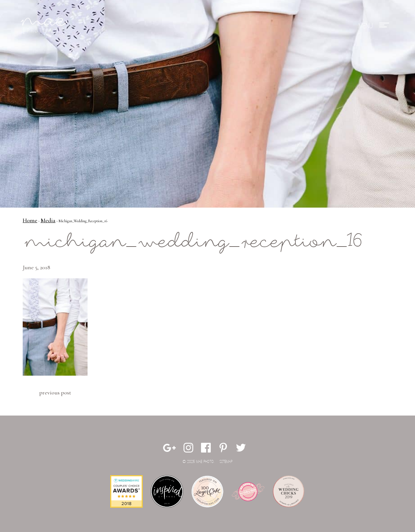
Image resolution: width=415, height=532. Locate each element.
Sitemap (226, 462)
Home (30, 220)
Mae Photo (45, 26)
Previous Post (55, 393)
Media (48, 220)
